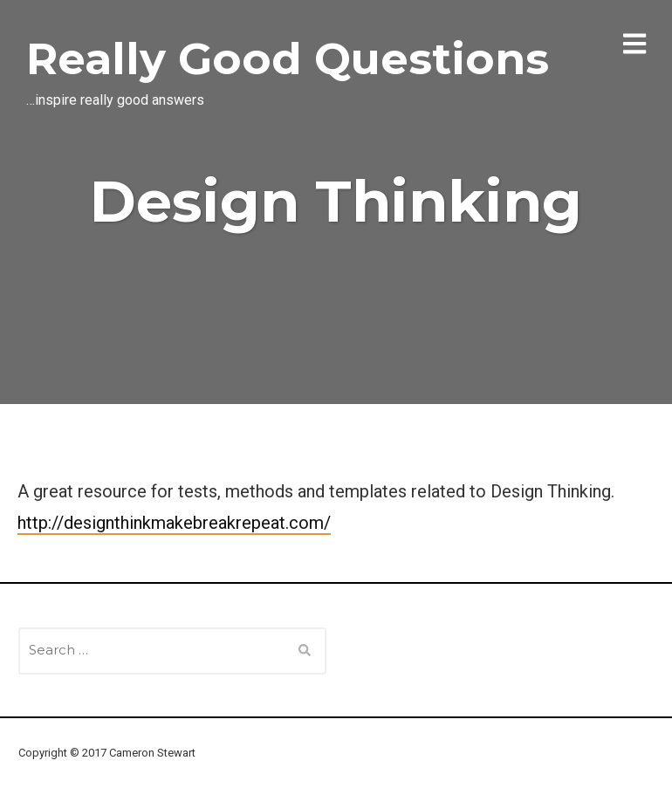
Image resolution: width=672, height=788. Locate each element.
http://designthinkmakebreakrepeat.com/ (174, 523)
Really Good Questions (288, 59)
